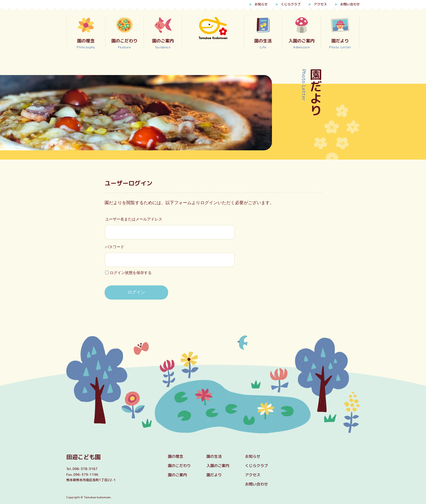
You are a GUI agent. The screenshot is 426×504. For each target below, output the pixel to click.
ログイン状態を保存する (128, 273)
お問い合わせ (350, 4)
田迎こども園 (84, 457)
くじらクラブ (291, 4)
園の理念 (176, 456)
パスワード (115, 247)
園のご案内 (177, 475)
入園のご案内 (218, 466)
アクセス (320, 4)
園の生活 (214, 456)
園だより (214, 475)
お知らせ (261, 4)
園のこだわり (179, 466)
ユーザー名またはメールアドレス (134, 219)
